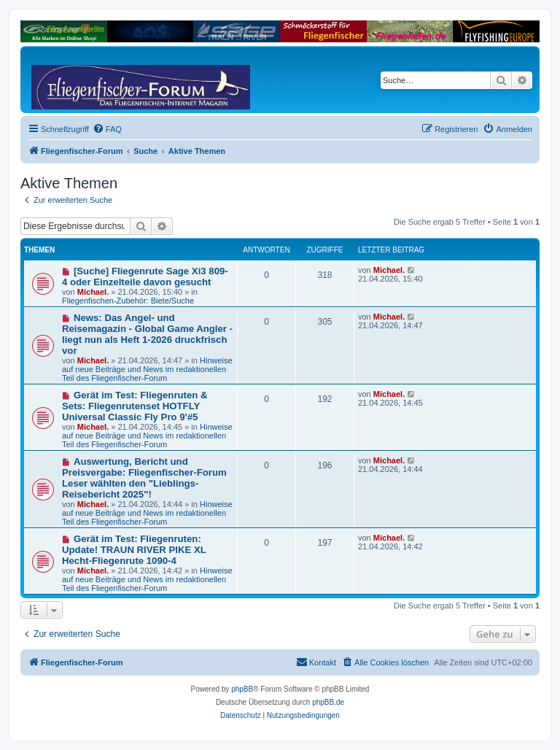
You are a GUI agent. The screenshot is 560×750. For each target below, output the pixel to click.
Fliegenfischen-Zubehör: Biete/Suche (128, 301)
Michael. (93, 292)
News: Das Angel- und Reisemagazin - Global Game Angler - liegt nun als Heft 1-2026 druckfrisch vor (147, 334)
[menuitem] (107, 129)
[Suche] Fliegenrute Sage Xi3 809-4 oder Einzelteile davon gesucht (145, 277)
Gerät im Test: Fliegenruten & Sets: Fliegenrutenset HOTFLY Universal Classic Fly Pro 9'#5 (135, 406)
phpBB (242, 689)
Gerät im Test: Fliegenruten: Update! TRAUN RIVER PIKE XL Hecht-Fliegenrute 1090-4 (134, 550)
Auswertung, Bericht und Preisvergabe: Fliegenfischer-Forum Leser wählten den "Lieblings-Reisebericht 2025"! (144, 478)
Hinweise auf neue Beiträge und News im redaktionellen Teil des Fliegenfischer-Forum (147, 369)
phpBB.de (328, 702)
